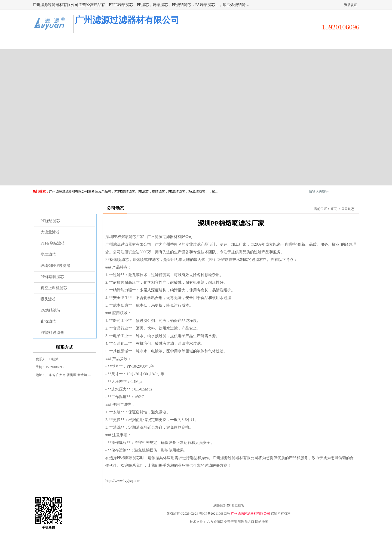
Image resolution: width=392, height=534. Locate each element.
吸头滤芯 (48, 299)
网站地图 (262, 522)
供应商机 (93, 43)
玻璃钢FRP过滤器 (55, 266)
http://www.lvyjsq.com (123, 481)
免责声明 (231, 522)
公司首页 (53, 43)
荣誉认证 (295, 43)
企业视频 (133, 43)
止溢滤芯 (48, 321)
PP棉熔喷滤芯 (52, 277)
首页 (333, 209)
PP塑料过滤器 (52, 333)
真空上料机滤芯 (54, 288)
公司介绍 (174, 43)
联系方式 (335, 43)
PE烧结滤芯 (50, 221)
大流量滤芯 (50, 232)
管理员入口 (246, 522)
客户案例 (254, 43)
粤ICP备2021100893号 (215, 514)
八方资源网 (215, 522)
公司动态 (214, 43)
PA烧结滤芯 (50, 310)
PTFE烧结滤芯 (53, 243)
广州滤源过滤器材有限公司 (250, 514)
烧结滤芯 (48, 254)
